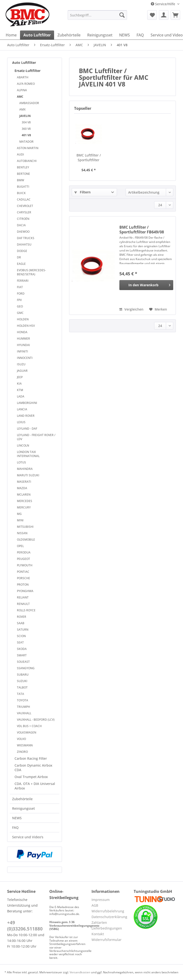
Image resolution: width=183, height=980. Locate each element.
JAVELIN (25, 116)
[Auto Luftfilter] (37, 35)
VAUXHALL (24, 713)
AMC (20, 97)
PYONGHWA (25, 591)
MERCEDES (25, 501)
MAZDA (22, 488)
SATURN (23, 630)
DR (19, 257)
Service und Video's (28, 837)
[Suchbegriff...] (97, 15)
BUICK (21, 193)
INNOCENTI (25, 358)
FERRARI (23, 281)
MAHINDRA (25, 469)
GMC (20, 313)
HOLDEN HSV (26, 326)
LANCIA (22, 409)
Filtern (82, 192)
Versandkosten (80, 972)
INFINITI (23, 351)
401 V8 (26, 135)
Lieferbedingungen (107, 928)
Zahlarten (99, 922)
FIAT (20, 287)
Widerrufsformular (107, 940)
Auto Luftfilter (24, 63)
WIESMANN (25, 745)
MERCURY (24, 507)
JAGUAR (22, 371)
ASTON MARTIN (28, 148)
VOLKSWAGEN (27, 732)
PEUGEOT (23, 559)
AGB (95, 905)
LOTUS (21, 462)
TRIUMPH (23, 707)
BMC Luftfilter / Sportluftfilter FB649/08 (89, 158)
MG (19, 514)
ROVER (22, 617)
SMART (22, 655)
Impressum (101, 900)
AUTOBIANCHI (27, 161)
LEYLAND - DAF (27, 429)
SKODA (22, 649)
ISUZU (21, 364)
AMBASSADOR (29, 103)
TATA (20, 694)
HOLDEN (23, 319)
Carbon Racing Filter (31, 758)
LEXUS (21, 422)
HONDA (22, 332)
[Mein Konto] (164, 15)
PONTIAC (23, 572)
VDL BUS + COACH (29, 726)
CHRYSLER (24, 212)
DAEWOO (23, 232)
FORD (21, 294)
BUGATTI (23, 187)
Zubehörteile (22, 799)
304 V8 (26, 122)
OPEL (20, 546)
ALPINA (22, 90)
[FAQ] (140, 35)
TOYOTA (23, 700)
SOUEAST (23, 662)
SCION (21, 636)
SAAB (21, 623)
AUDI (20, 154)
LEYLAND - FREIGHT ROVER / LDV (36, 437)
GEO (20, 306)
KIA (19, 384)
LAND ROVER (26, 416)
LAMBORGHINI (27, 403)
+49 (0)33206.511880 (25, 926)
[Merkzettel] (152, 15)
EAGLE (21, 264)
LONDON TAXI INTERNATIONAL (28, 454)
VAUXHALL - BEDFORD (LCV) (36, 720)
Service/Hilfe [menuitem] (163, 4)
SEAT (20, 642)
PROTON (23, 585)
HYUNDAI (23, 345)
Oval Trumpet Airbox (31, 777)
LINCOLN (23, 445)
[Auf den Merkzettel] (158, 309)
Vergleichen (131, 309)
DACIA (21, 225)
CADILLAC (24, 199)
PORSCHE (23, 578)
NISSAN (22, 533)
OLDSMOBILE (26, 540)
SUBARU (23, 675)
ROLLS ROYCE (26, 610)
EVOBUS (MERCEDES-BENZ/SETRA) (31, 272)
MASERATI (24, 482)
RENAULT (23, 604)
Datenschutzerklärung (109, 917)
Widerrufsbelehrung (108, 911)
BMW (20, 180)
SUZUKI (22, 681)
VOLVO (21, 739)
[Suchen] (122, 15)
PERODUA (24, 552)
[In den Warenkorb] (146, 285)
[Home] (11, 35)
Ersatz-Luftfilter (28, 71)
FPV (19, 300)
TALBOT (22, 687)
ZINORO (22, 752)
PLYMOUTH (25, 565)
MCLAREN (24, 495)
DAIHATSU (24, 244)
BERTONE (23, 174)
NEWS (17, 818)
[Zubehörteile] (69, 35)
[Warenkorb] (175, 15)
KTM (20, 390)
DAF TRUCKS (26, 238)
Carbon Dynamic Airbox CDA (33, 768)
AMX (22, 109)
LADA (21, 396)
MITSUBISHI (25, 527)
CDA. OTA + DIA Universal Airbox (35, 786)
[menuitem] (97, 17)
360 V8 (26, 129)
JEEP (20, 377)
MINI (20, 520)
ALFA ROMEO (26, 84)
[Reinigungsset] (100, 35)
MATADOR (26, 142)
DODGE (22, 251)
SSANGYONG (26, 668)
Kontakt (98, 934)
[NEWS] (125, 35)
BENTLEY (23, 167)
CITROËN (23, 219)
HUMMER (23, 339)
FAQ (15, 827)
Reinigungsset (23, 808)
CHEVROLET (25, 206)
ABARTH (23, 77)
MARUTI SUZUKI (28, 475)
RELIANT (23, 597)
